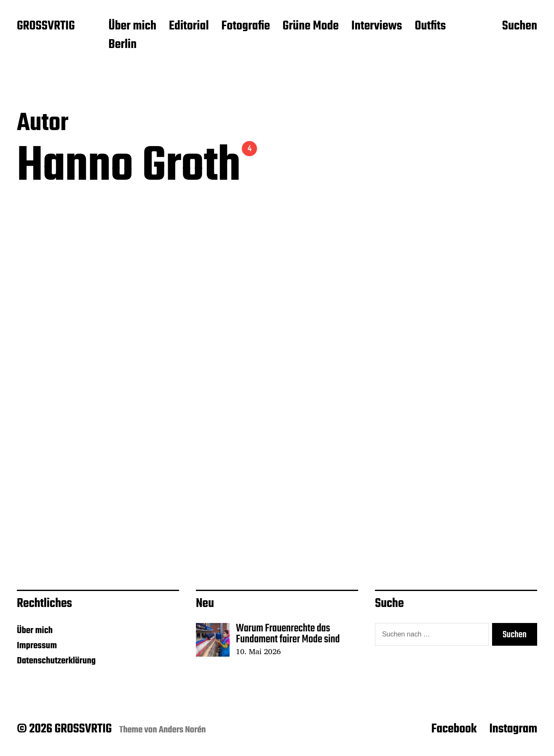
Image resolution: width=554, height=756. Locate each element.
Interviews (377, 27)
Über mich (132, 27)
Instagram (513, 729)
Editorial (189, 27)
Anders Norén (182, 730)
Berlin (122, 45)
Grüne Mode (311, 27)
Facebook (454, 729)
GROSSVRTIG (46, 27)
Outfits (430, 27)
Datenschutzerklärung (56, 661)
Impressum (37, 646)
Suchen (520, 27)
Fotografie (246, 27)
